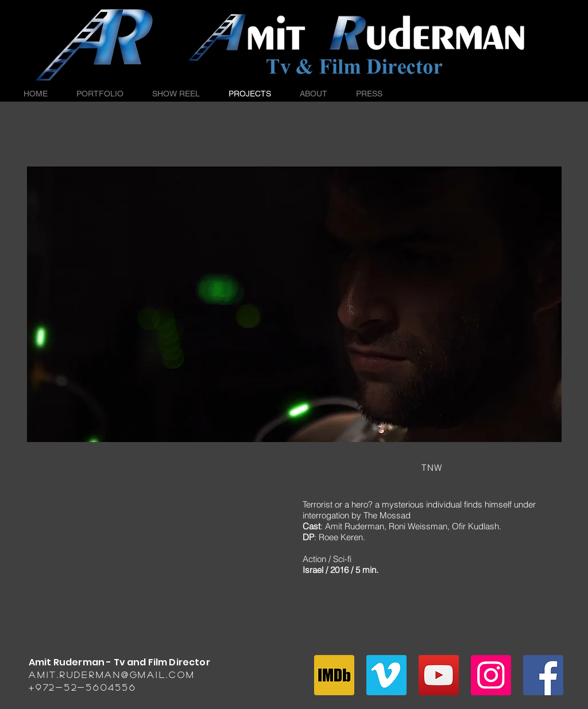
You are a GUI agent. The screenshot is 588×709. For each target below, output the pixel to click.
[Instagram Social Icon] (491, 675)
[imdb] (334, 675)
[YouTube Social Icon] (439, 675)
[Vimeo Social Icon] (386, 675)
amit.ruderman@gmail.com (112, 674)
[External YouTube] (156, 555)
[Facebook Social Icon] (543, 675)
